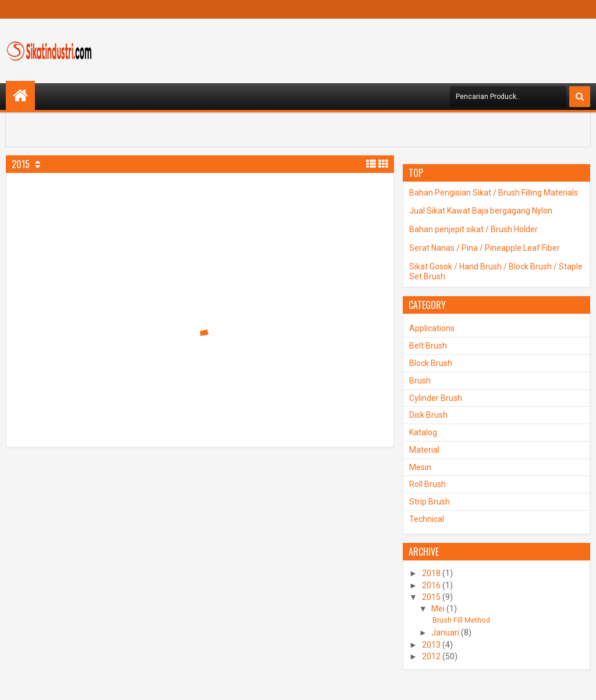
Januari (445, 633)
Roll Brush (428, 484)
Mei (438, 609)
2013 (431, 645)
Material (424, 450)
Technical (427, 519)
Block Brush (431, 363)
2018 (431, 573)
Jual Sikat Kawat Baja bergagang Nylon (481, 211)
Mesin (420, 467)
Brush (420, 381)
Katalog (423, 432)
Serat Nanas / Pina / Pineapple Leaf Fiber (485, 248)
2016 (431, 585)
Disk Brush (428, 415)
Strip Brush (430, 502)
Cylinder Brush (436, 398)
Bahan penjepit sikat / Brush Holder (473, 229)
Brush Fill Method (461, 620)
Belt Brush (428, 346)
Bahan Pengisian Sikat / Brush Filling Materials (494, 193)
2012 (431, 656)
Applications (432, 328)
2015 (431, 597)
